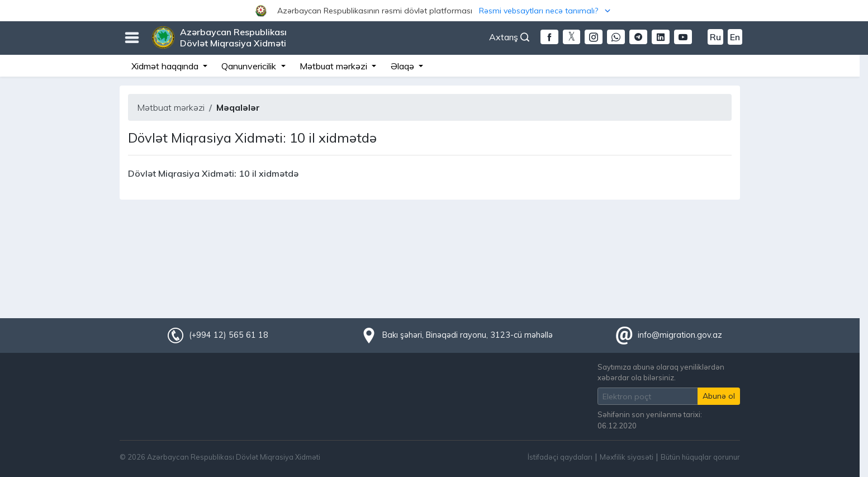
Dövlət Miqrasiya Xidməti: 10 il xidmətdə (213, 173)
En (735, 37)
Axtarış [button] (509, 37)
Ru (715, 37)
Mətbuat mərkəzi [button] (335, 66)
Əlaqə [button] (404, 66)
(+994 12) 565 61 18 (229, 335)
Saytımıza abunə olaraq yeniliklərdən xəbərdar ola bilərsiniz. (661, 372)
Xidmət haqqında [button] (166, 66)
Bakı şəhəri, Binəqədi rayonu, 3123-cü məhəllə (468, 335)
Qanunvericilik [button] (250, 66)
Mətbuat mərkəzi (171, 107)
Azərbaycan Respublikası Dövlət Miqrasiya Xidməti (233, 37)
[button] (434, 11)
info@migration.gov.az (680, 335)
